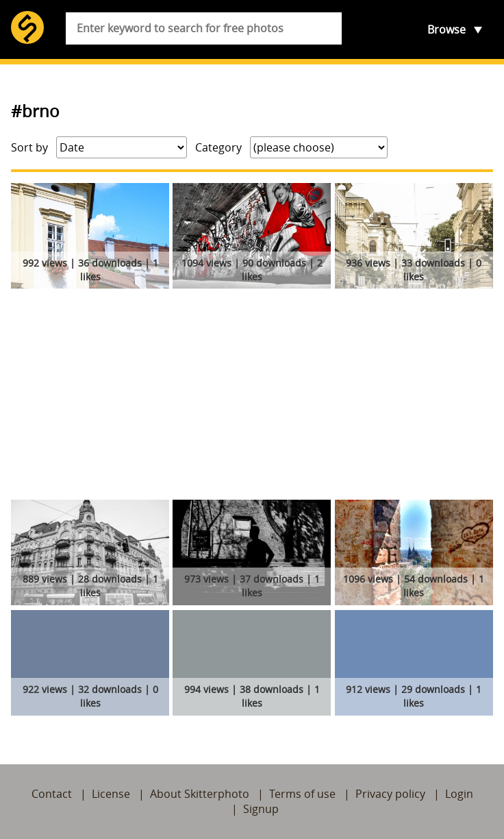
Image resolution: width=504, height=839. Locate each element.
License (111, 794)
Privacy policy (390, 794)
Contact (52, 794)
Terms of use (302, 794)
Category (218, 147)
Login (459, 794)
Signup (261, 809)
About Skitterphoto (200, 794)
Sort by (29, 147)
